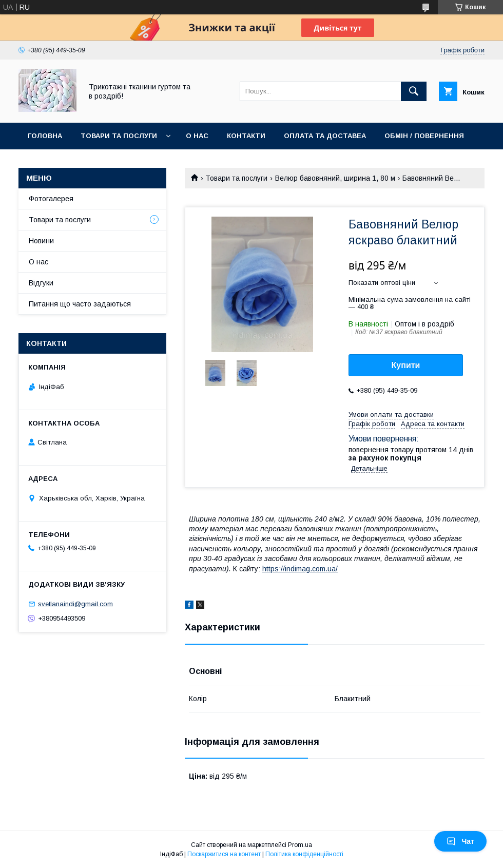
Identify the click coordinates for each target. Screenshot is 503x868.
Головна (45, 136)
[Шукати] (414, 91)
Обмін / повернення (424, 136)
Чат (460, 841)
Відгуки (41, 283)
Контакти (246, 136)
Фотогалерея (51, 199)
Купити (406, 365)
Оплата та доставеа (325, 136)
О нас (197, 136)
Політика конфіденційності (304, 854)
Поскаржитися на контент (224, 854)
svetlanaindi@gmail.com (75, 604)
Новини (41, 241)
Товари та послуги (119, 136)
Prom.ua (300, 845)
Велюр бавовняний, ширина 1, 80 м (335, 178)
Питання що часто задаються (80, 304)
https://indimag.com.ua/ (300, 569)
